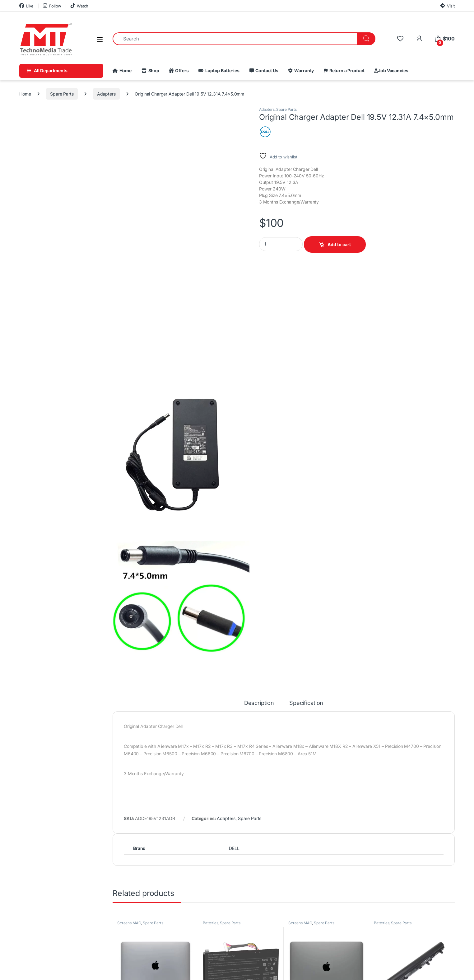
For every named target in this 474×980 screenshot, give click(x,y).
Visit (447, 6)
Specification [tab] (306, 703)
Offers (181, 71)
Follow (52, 6)
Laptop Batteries (221, 71)
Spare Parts (62, 94)
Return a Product (346, 71)
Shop (153, 71)
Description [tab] (259, 703)
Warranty (303, 71)
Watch (79, 6)
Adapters (106, 94)
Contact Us (266, 71)
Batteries (211, 923)
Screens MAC (129, 923)
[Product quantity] (281, 244)
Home (125, 71)
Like (26, 6)
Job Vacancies (393, 71)
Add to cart (339, 244)
